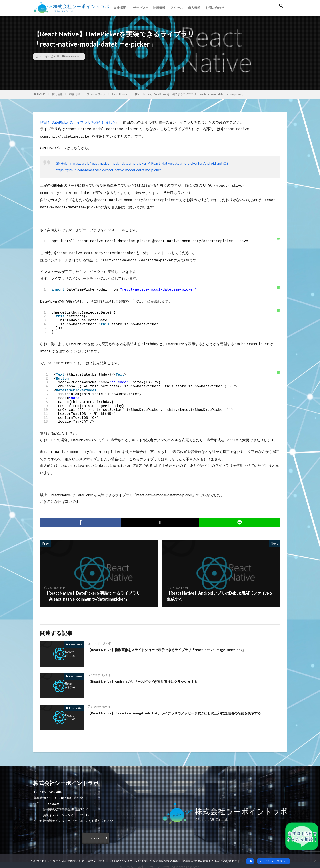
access (96, 833)
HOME (41, 94)
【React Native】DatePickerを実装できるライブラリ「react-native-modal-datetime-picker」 (189, 94)
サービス (139, 8)
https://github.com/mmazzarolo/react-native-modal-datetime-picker (108, 169)
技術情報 (159, 8)
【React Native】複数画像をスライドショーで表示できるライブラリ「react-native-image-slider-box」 (181, 643)
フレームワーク (96, 94)
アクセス (177, 8)
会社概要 (120, 8)
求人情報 (194, 8)
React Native (73, 56)
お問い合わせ (215, 8)
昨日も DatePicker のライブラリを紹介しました (78, 122)
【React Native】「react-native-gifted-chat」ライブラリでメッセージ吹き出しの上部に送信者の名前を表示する (182, 710)
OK (250, 861)
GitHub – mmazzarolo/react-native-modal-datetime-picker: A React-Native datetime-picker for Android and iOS (142, 162)
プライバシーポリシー (274, 861)
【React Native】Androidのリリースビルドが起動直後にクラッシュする (153, 675)
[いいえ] (314, 861)
